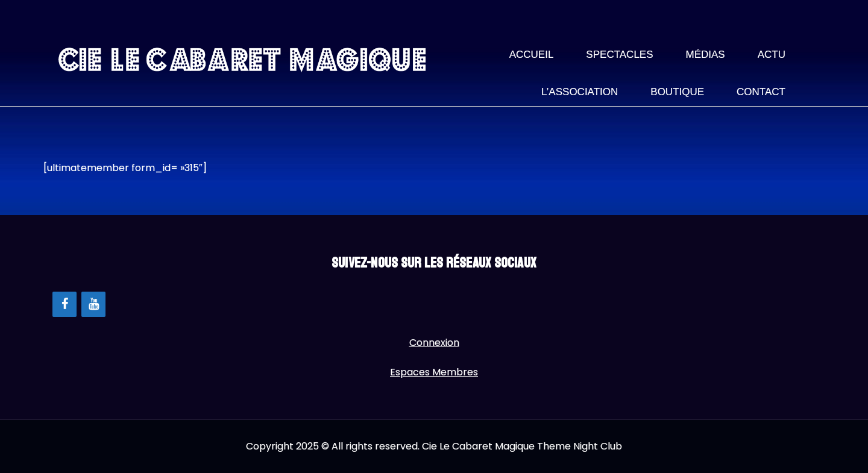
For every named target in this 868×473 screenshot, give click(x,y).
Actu (772, 55)
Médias (706, 55)
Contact (761, 92)
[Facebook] (64, 304)
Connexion (434, 343)
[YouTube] (93, 304)
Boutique (677, 92)
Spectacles (619, 55)
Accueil (532, 55)
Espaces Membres (434, 372)
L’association (580, 92)
